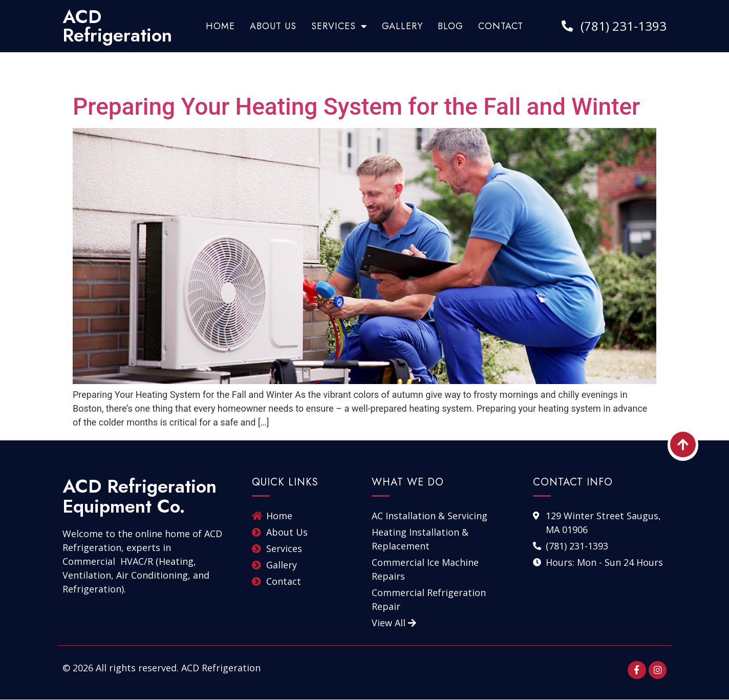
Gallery (402, 26)
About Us (273, 26)
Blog (451, 26)
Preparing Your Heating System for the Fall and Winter (356, 107)
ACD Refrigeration (117, 26)
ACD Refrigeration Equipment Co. (140, 496)
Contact (501, 26)
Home (220, 26)
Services (339, 26)
